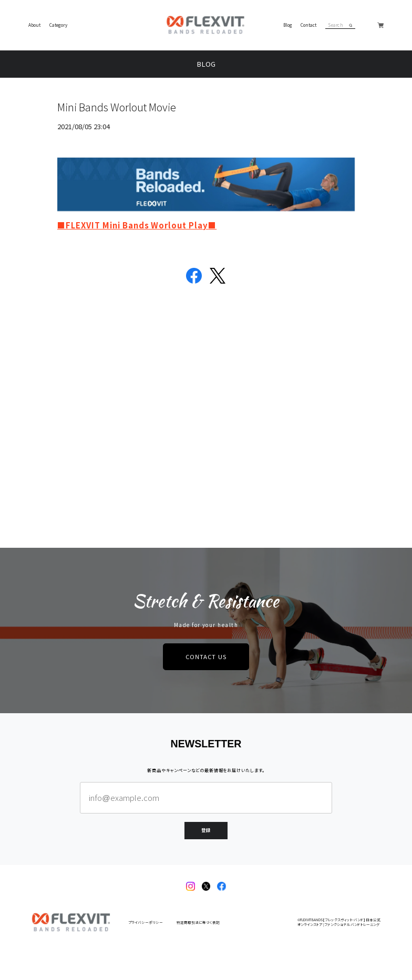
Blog (288, 25)
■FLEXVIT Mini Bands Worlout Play (133, 225)
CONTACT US (206, 656)
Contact (308, 25)
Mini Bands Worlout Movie (117, 107)
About (34, 25)
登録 (206, 830)
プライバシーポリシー (146, 922)
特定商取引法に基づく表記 (198, 922)
